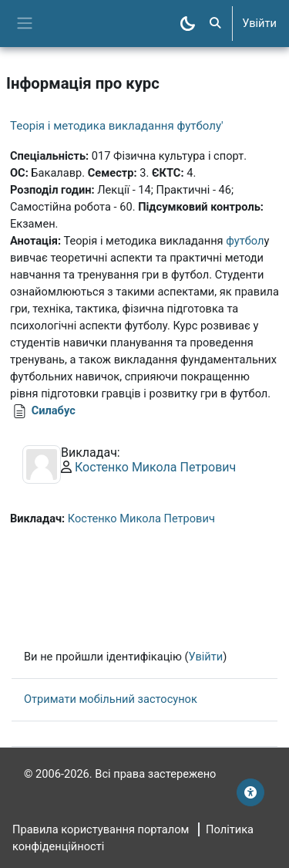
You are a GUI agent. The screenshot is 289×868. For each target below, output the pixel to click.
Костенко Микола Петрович (155, 467)
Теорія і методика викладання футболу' (117, 126)
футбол (245, 241)
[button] (215, 24)
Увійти (259, 23)
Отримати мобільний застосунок (111, 699)
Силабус (54, 410)
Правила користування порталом (101, 829)
